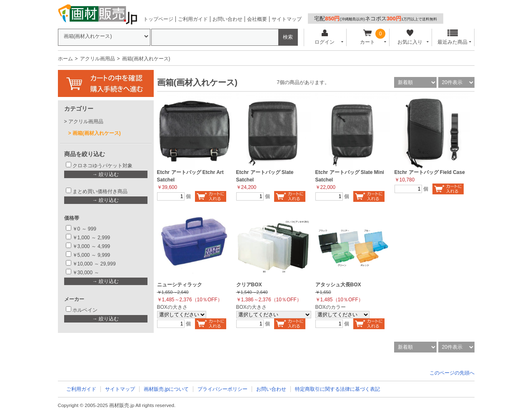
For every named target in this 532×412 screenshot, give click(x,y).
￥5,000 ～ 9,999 (91, 255)
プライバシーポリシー (222, 389)
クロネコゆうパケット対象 (102, 166)
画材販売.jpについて (166, 389)
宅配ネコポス (376, 19)
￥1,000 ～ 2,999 (91, 238)
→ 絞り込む (106, 174)
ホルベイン (85, 310)
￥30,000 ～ (86, 273)
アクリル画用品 (97, 59)
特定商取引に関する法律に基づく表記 (337, 389)
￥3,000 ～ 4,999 (91, 246)
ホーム (65, 59)
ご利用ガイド (193, 19)
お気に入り (410, 37)
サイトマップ (287, 19)
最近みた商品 (452, 37)
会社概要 (257, 19)
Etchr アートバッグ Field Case (430, 172)
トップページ (158, 19)
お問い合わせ (227, 19)
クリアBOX (249, 285)
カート (367, 37)
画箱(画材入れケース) (97, 133)
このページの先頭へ (452, 373)
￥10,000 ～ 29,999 (94, 264)
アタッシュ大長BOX (338, 285)
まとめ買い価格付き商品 (100, 191)
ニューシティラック (180, 285)
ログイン (325, 37)
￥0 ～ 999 (84, 229)
